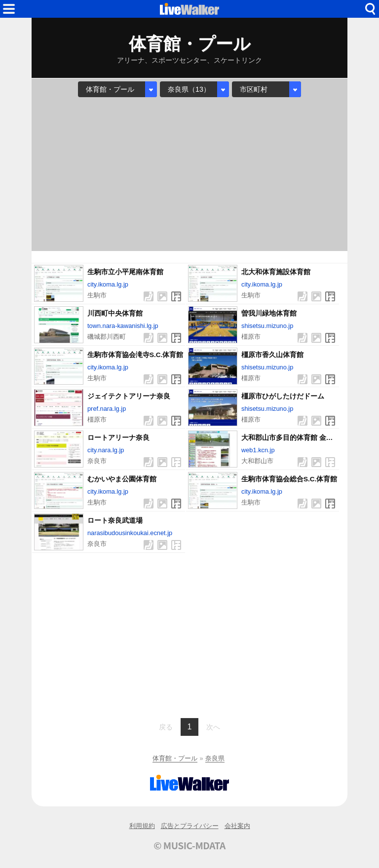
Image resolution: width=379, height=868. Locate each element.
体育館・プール (175, 758)
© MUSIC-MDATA (189, 845)
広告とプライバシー (190, 826)
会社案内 (237, 826)
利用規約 (142, 826)
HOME (189, 9)
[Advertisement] (189, 174)
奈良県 (215, 758)
